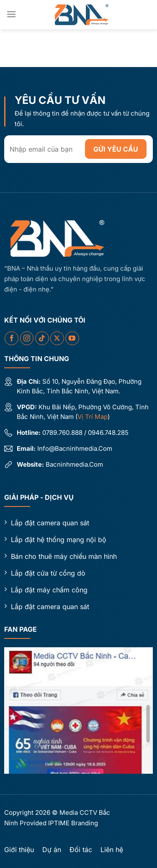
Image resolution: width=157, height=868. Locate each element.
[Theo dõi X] (57, 338)
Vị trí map (93, 417)
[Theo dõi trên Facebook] (12, 338)
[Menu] (11, 14)
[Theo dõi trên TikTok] (42, 338)
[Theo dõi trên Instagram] (27, 338)
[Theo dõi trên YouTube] (72, 338)
